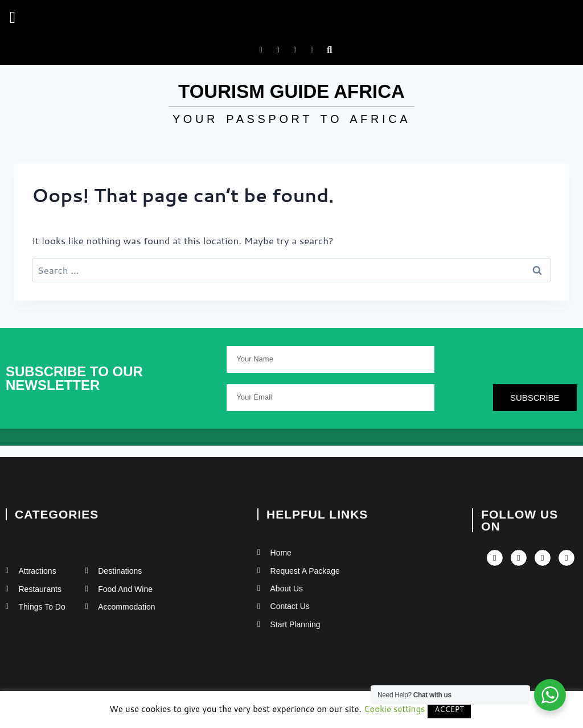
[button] (13, 18)
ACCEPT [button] (449, 709)
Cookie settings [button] (395, 709)
